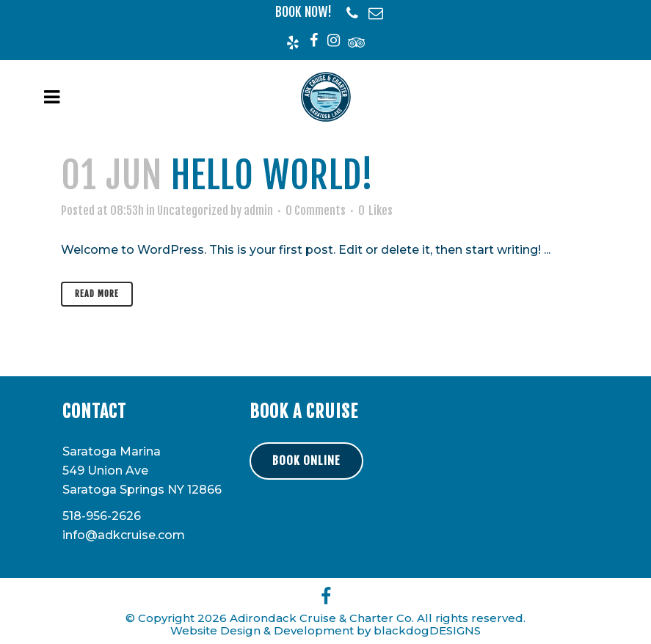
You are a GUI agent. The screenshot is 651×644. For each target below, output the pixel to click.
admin (258, 211)
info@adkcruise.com (124, 535)
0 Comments (316, 211)
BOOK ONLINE (306, 461)
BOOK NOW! (303, 12)
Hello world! (272, 175)
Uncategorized (193, 211)
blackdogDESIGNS (427, 630)
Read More (97, 294)
